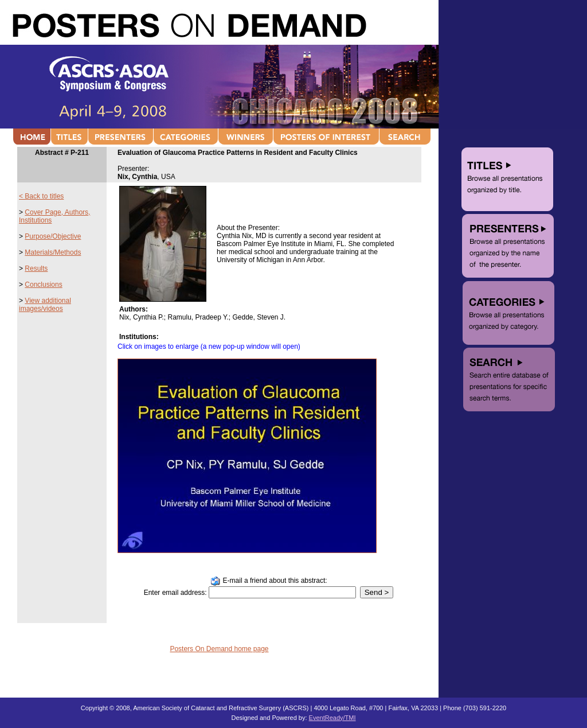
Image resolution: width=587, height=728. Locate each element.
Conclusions (43, 285)
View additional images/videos (45, 305)
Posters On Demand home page (219, 649)
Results (36, 268)
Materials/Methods (53, 252)
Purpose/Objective (53, 236)
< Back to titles (41, 196)
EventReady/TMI (332, 718)
